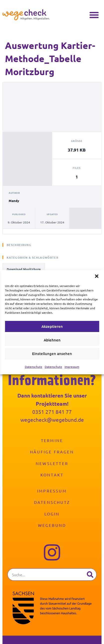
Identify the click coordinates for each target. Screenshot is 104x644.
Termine (52, 440)
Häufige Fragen (52, 452)
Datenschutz (34, 367)
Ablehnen (52, 340)
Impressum (72, 367)
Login (52, 514)
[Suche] (90, 575)
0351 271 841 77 (52, 412)
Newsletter (52, 463)
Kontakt (52, 475)
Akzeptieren (52, 326)
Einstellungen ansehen (52, 354)
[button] (97, 276)
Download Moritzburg (24, 269)
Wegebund (52, 525)
